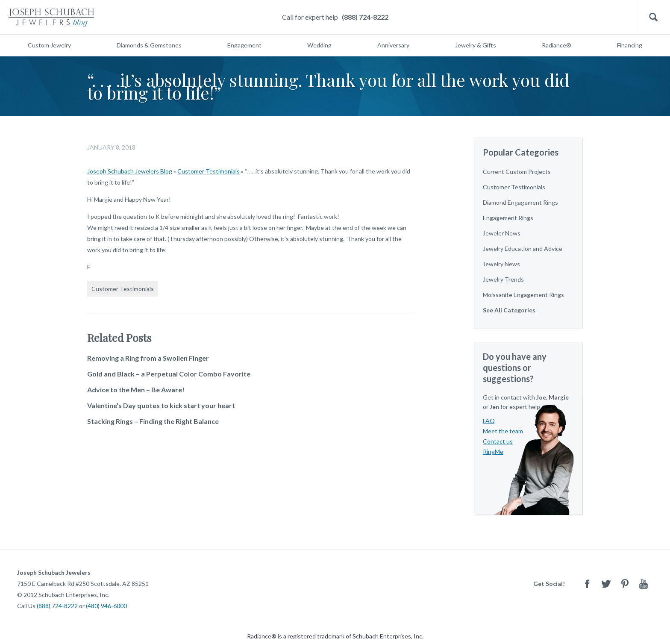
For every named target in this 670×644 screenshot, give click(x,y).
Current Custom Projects (517, 172)
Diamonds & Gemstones (149, 45)
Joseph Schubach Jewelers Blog (130, 171)
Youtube (644, 584)
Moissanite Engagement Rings (523, 295)
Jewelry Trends (503, 279)
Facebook (587, 584)
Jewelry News (501, 264)
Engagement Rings (508, 218)
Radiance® (557, 45)
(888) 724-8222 (365, 17)
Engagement (244, 45)
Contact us (498, 441)
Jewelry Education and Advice (523, 248)
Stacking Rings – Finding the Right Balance (153, 421)
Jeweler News (502, 233)
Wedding (319, 45)
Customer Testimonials (209, 171)
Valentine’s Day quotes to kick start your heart (161, 405)
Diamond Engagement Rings (520, 202)
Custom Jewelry (49, 45)
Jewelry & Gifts (476, 45)
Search (653, 17)
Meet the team (503, 431)
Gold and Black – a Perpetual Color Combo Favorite (169, 374)
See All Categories (509, 310)
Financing (630, 45)
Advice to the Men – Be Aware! (136, 390)
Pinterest (625, 584)
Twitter (606, 584)
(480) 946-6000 (106, 606)
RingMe (493, 451)
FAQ (489, 421)
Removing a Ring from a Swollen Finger (148, 358)
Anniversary (393, 45)
